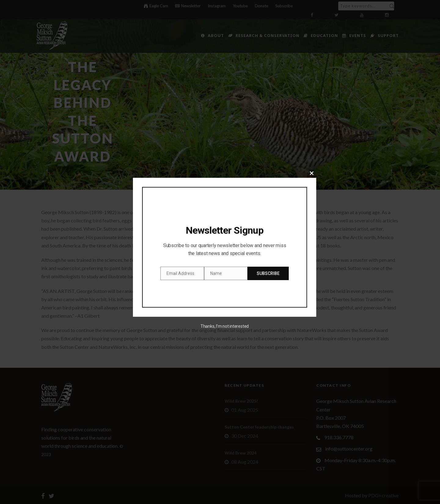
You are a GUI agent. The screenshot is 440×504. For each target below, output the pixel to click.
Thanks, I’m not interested (225, 326)
